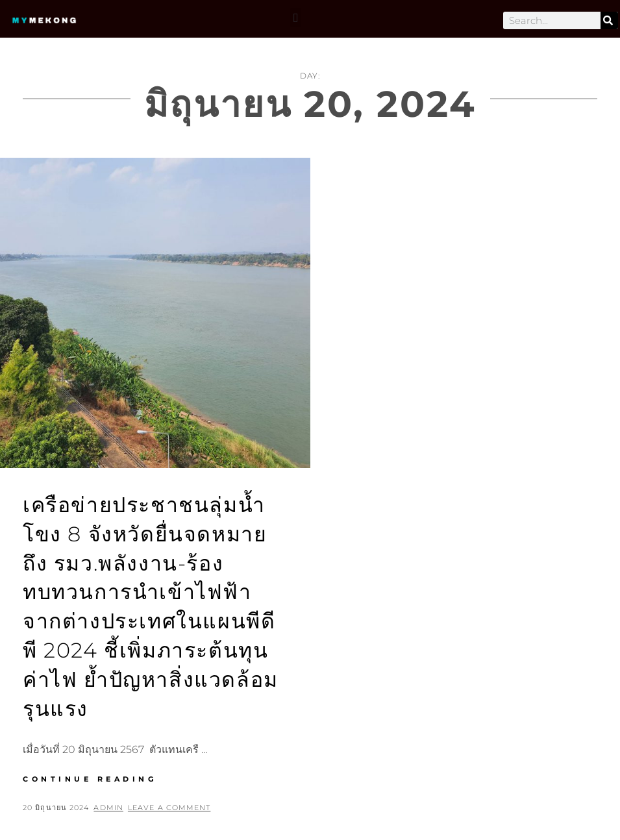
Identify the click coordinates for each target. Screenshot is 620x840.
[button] (296, 18)
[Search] (609, 20)
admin (108, 808)
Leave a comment (169, 808)
